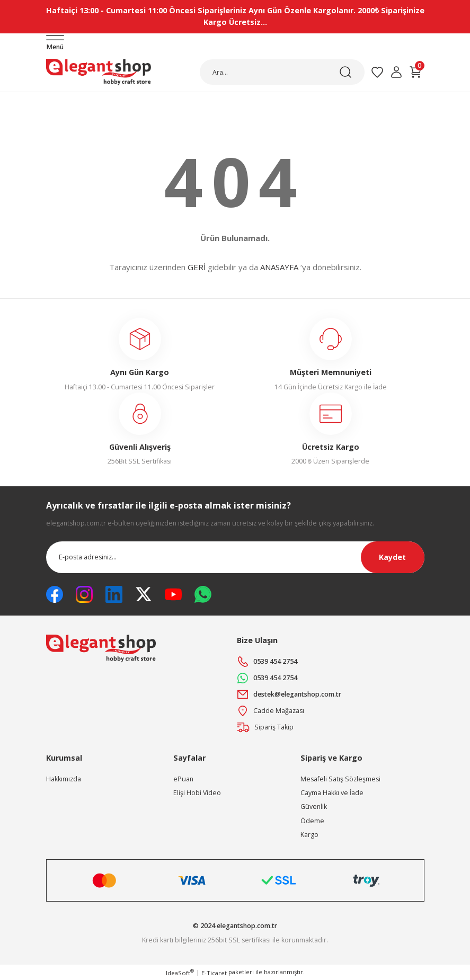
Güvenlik (314, 807)
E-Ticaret (214, 973)
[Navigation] (55, 44)
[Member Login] (396, 72)
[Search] (282, 72)
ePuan (183, 779)
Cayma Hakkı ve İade (332, 793)
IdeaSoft (180, 973)
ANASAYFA (279, 267)
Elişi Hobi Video (197, 793)
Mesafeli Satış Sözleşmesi (340, 779)
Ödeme (312, 821)
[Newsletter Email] (235, 557)
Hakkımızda (64, 779)
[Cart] (415, 72)
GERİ (197, 267)
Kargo (309, 835)
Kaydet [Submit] (392, 557)
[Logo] (99, 72)
